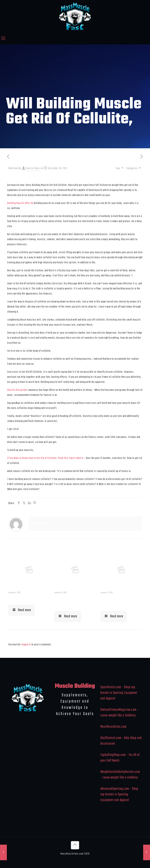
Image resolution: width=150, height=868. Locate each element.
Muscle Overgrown (17, 390)
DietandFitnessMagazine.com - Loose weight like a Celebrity (120, 713)
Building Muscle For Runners (74, 602)
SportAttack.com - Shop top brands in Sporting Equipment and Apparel (119, 693)
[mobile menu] (3, 39)
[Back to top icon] (75, 845)
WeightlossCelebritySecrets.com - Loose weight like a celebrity (120, 775)
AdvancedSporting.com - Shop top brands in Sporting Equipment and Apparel (119, 795)
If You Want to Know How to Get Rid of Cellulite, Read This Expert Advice (45, 458)
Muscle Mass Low (25, 599)
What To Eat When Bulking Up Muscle (118, 602)
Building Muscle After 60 (20, 203)
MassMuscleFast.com (113, 727)
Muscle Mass (33, 168)
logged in (26, 645)
